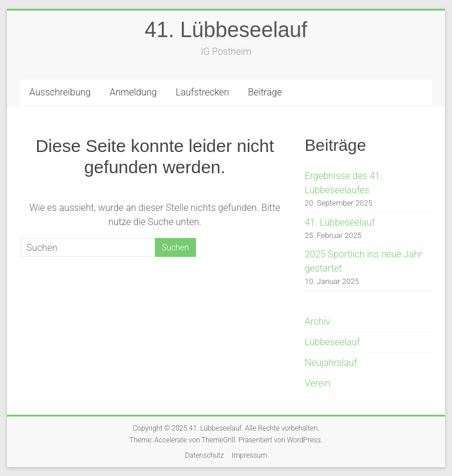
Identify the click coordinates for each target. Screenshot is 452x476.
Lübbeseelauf (333, 342)
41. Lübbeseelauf (226, 30)
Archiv (318, 321)
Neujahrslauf (331, 363)
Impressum (250, 455)
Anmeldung (133, 92)
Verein (318, 383)
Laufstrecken (202, 92)
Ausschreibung (60, 92)
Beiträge (265, 92)
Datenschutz (204, 455)
